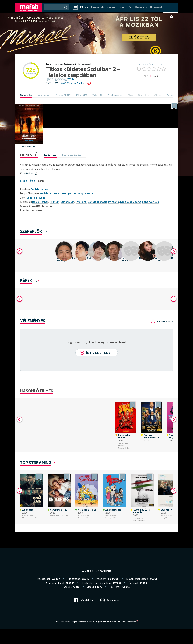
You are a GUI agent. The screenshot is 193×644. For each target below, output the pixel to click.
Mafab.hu (91, 622)
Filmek (84, 7)
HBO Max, (122, 446)
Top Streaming (36, 463)
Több (71, 79)
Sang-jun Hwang (36, 198)
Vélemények (33, 321)
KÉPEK (26, 280)
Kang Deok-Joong (130, 202)
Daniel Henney (40, 202)
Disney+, (81, 518)
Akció (63, 83)
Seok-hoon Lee (48, 193)
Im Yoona (114, 202)
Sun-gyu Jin (68, 202)
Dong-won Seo (151, 202)
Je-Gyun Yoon (85, 193)
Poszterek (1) (29, 146)
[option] (61, 256)
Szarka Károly (29, 173)
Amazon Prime (124, 448)
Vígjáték (72, 83)
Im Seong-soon (67, 193)
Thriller (81, 83)
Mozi (122, 7)
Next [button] (174, 251)
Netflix (65, 515)
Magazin (112, 7)
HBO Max (142, 520)
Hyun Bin (54, 202)
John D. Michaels (97, 202)
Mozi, (25, 518)
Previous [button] (20, 251)
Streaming (141, 7)
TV (130, 7)
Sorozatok (97, 7)
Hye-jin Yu (81, 202)
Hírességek (156, 7)
